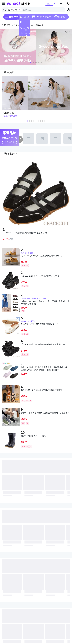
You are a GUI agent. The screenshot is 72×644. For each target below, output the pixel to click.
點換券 (21, 18)
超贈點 (60, 17)
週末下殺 (28, 29)
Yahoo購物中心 (18, 4)
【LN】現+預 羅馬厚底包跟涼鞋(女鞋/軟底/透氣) (42, 256)
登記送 (25, 18)
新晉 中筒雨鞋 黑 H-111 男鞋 (33, 436)
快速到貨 (25, 23)
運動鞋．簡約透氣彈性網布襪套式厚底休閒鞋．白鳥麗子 (45, 413)
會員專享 (22, 34)
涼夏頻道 (21, 29)
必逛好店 (25, 29)
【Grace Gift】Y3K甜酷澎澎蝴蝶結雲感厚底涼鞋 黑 (43, 344)
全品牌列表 (10, 142)
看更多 (27, 33)
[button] (30, 63)
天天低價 (28, 23)
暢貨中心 (21, 23)
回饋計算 (28, 18)
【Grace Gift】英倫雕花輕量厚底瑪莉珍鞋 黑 (40, 276)
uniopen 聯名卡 (42, 17)
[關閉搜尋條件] (19, 10)
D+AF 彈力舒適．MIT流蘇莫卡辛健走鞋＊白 (40, 324)
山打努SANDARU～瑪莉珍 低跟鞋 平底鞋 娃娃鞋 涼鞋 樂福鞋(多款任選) (45, 303)
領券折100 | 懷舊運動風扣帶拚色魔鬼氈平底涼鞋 (42, 390)
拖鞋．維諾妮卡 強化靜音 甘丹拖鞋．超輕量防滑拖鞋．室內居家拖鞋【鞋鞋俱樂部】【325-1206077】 (45, 369)
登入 (49, 4)
